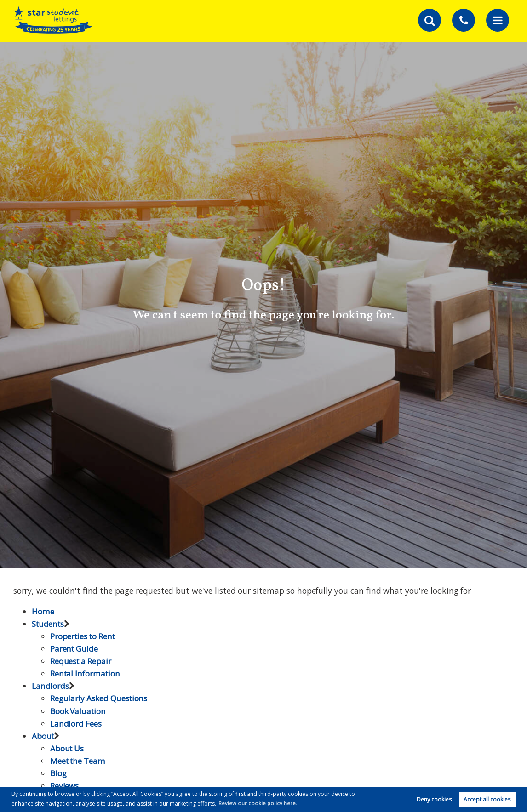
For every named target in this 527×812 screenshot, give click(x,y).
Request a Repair (82, 661)
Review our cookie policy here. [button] (258, 803)
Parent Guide (75, 648)
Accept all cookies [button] (487, 799)
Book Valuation (79, 711)
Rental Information (86, 673)
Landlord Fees (76, 723)
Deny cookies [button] (434, 799)
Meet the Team (79, 761)
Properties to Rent (84, 636)
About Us (68, 748)
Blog (58, 773)
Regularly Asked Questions (100, 698)
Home (43, 611)
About (43, 736)
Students (49, 624)
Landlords (51, 686)
